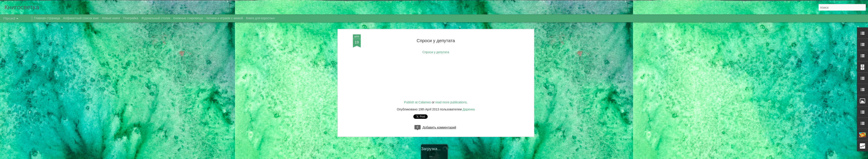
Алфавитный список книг (81, 18)
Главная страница (47, 18)
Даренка (469, 92)
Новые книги (111, 18)
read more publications (451, 85)
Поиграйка (131, 18)
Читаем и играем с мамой (224, 18)
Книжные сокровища (188, 18)
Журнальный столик (156, 18)
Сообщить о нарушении (489, 157)
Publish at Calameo (417, 85)
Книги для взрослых (261, 18)
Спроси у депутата (436, 23)
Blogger (470, 157)
